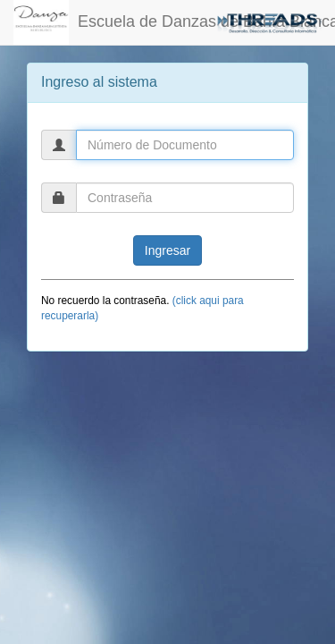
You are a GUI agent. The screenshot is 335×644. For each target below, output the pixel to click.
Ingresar (167, 250)
